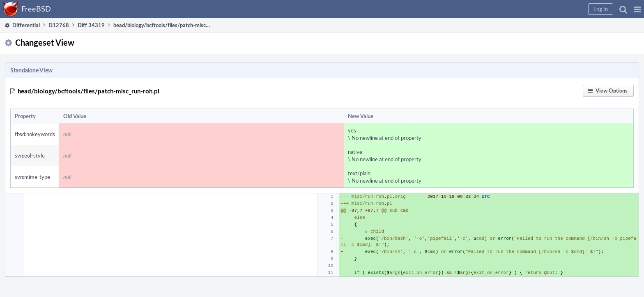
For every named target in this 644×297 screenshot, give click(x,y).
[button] (637, 9)
